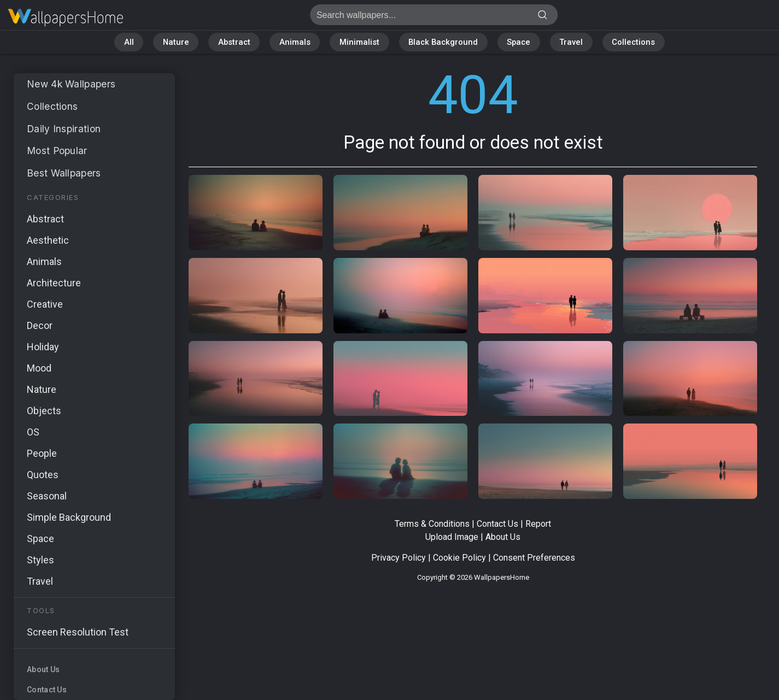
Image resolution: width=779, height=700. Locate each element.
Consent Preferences (534, 558)
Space (521, 42)
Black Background (444, 42)
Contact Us (47, 690)
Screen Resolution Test (78, 632)
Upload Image (452, 537)
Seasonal (47, 496)
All (124, 42)
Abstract (232, 42)
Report (538, 524)
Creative (45, 304)
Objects (44, 411)
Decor (40, 325)
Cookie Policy (459, 558)
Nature (172, 42)
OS (33, 432)
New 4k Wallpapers (72, 84)
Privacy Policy (399, 558)
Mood (39, 368)
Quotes (43, 475)
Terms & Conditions (432, 524)
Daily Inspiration (65, 129)
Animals (293, 42)
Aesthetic (48, 240)
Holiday (43, 347)
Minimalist (358, 42)
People (42, 453)
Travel (575, 42)
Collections (638, 42)
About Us (43, 669)
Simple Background (69, 517)
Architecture (54, 283)
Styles (40, 560)
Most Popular (58, 151)
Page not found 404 (66, 18)
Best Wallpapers (65, 173)
